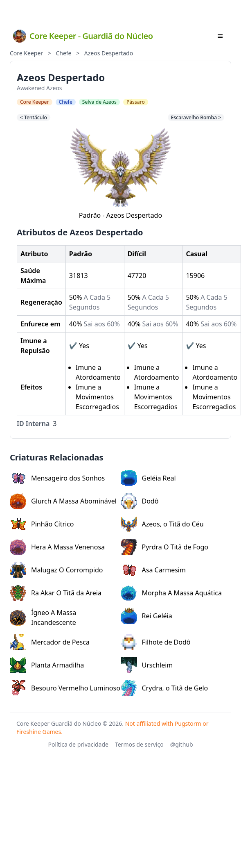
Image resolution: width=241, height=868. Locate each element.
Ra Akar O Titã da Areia (56, 593)
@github (182, 744)
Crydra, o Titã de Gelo (164, 688)
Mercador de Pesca (50, 642)
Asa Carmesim (153, 570)
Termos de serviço (139, 744)
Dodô (140, 501)
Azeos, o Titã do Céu (162, 524)
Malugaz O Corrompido (56, 570)
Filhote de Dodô (156, 642)
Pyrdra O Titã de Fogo (165, 547)
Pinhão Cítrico (42, 524)
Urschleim (147, 665)
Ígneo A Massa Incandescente (43, 617)
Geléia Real (148, 478)
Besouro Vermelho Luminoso (65, 688)
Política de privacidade (78, 744)
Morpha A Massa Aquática (171, 593)
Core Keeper (26, 53)
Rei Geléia (146, 616)
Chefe (63, 53)
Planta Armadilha (47, 665)
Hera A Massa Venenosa (57, 547)
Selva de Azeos (99, 102)
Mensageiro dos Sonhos (57, 478)
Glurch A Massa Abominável (63, 501)
